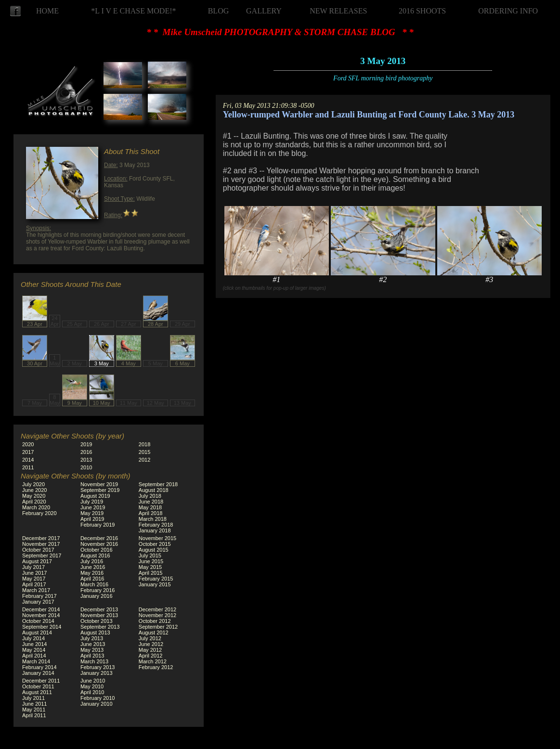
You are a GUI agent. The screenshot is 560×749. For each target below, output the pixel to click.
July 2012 (150, 638)
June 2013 (93, 644)
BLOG (219, 11)
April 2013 (92, 656)
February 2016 (98, 590)
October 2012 (155, 621)
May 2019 (92, 513)
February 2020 (39, 513)
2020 (28, 444)
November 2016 (99, 544)
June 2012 (151, 644)
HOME (47, 11)
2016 (86, 452)
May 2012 (150, 650)
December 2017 (41, 538)
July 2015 (150, 555)
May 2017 (34, 579)
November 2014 (41, 615)
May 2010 (92, 686)
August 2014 (37, 633)
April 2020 (34, 502)
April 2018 (151, 513)
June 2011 (34, 704)
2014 (28, 460)
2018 (144, 444)
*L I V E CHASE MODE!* (133, 11)
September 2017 (42, 555)
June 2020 (34, 490)
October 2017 (38, 550)
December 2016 (99, 538)
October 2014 (38, 621)
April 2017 (34, 584)
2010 (86, 467)
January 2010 (97, 704)
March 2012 (153, 661)
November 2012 (157, 615)
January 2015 (155, 584)
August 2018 (154, 490)
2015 (144, 452)
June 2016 (93, 567)
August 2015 (154, 550)
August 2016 (95, 555)
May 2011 (34, 710)
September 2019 (100, 490)
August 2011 (37, 692)
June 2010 (93, 681)
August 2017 (37, 561)
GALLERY (264, 11)
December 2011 (41, 681)
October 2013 (97, 621)
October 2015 (155, 544)
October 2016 (97, 550)
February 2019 (98, 525)
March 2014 (36, 661)
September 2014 (42, 627)
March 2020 (36, 507)
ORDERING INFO (508, 11)
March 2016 (94, 584)
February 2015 (156, 579)
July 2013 (92, 638)
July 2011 (33, 698)
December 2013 (99, 609)
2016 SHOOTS (422, 11)
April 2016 (92, 579)
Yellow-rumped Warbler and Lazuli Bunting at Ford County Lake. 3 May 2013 (369, 115)
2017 (28, 452)
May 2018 (150, 507)
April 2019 (92, 519)
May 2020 (34, 496)
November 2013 (99, 615)
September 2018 (158, 484)
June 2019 (93, 507)
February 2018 (156, 525)
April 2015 (151, 573)
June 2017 (34, 573)
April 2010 (92, 692)
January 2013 (97, 673)
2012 (144, 460)
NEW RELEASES (338, 11)
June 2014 (34, 644)
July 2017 (33, 567)
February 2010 (98, 698)
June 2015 (151, 561)
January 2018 (155, 530)
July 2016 (92, 561)
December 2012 (157, 609)
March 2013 (94, 661)
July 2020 (33, 484)
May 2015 (150, 567)
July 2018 (150, 496)
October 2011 (38, 686)
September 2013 (100, 627)
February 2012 (156, 667)
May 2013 (92, 650)
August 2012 (154, 633)
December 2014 (41, 609)
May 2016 (92, 573)
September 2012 (158, 627)
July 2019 (92, 502)
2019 (86, 444)
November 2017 (41, 544)
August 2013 (95, 633)
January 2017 (38, 602)
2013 (86, 460)
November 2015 (157, 538)
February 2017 (39, 596)
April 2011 (34, 715)
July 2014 (33, 638)
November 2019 (99, 484)
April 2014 (34, 656)
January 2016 (97, 596)
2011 (28, 467)
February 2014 (39, 667)
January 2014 (38, 673)
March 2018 (153, 519)
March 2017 (36, 590)
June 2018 (151, 502)
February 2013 (98, 667)
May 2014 (34, 650)
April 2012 (151, 656)
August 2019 (95, 496)
